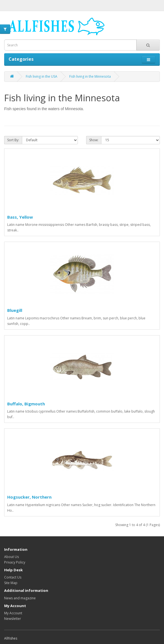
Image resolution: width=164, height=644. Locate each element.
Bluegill (15, 310)
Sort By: (13, 140)
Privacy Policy (15, 562)
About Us (11, 557)
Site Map (11, 583)
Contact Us (13, 577)
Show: (94, 140)
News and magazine (20, 598)
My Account (13, 613)
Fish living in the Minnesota (90, 76)
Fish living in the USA (42, 76)
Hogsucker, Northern (29, 497)
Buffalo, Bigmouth (26, 404)
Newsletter (13, 619)
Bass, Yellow (20, 217)
